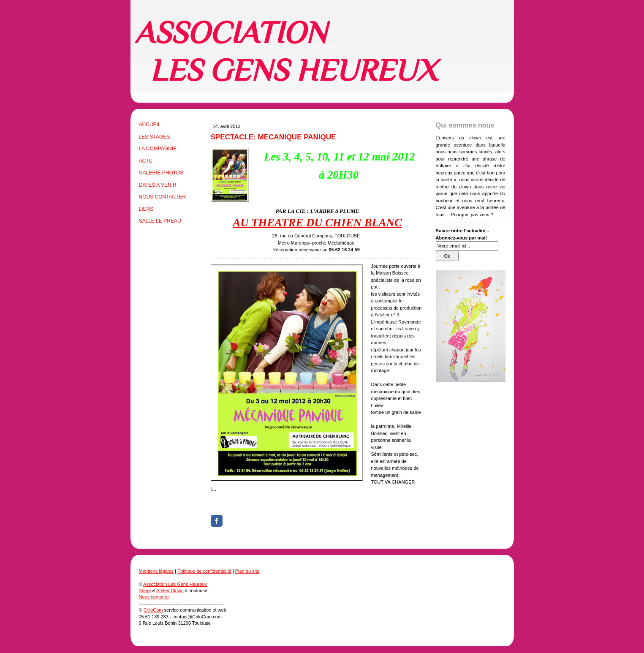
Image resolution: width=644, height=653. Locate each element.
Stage (145, 590)
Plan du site (247, 571)
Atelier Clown (170, 590)
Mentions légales (156, 571)
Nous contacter (155, 597)
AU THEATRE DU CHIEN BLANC (318, 223)
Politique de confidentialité (204, 571)
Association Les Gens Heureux (175, 584)
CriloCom (153, 610)
